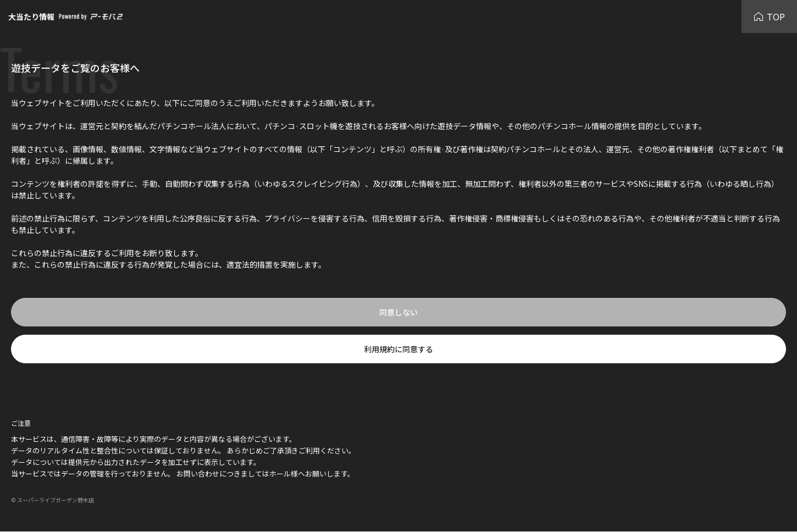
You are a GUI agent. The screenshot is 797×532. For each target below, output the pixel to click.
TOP (769, 16)
